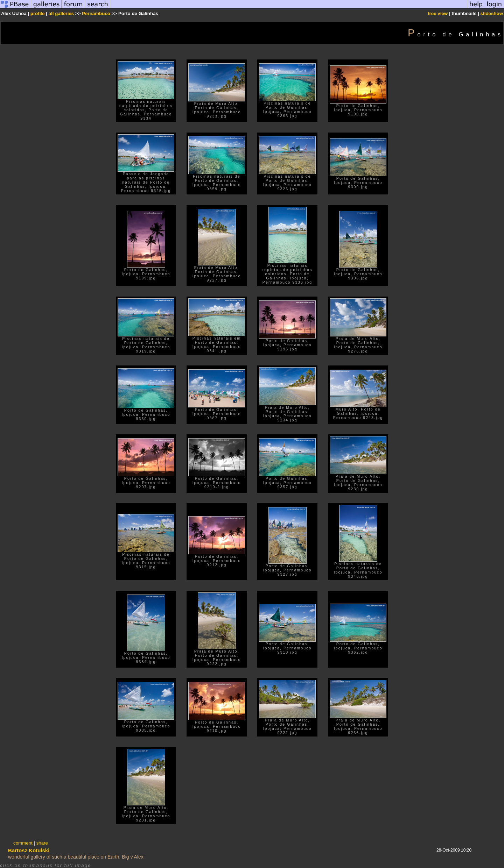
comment (23, 843)
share (42, 843)
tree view (438, 13)
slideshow (492, 13)
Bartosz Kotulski (29, 850)
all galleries (61, 13)
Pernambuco (96, 13)
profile (38, 13)
